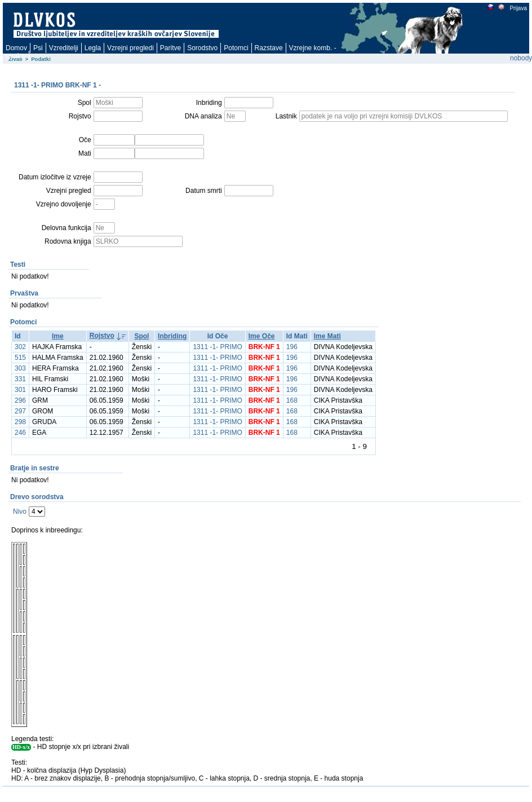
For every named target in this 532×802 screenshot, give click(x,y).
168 (292, 400)
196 (292, 347)
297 (20, 411)
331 (20, 379)
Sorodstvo (202, 48)
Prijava (518, 8)
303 (20, 368)
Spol (141, 336)
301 (20, 390)
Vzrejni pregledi (130, 48)
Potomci (236, 48)
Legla (93, 48)
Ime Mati (327, 336)
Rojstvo (102, 336)
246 (20, 433)
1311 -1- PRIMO (217, 347)
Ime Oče (262, 336)
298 (20, 422)
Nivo (20, 512)
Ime (58, 336)
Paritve (170, 48)
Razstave (269, 48)
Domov (16, 48)
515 (20, 358)
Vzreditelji (64, 48)
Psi (38, 48)
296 (20, 400)
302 (20, 347)
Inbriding (172, 336)
